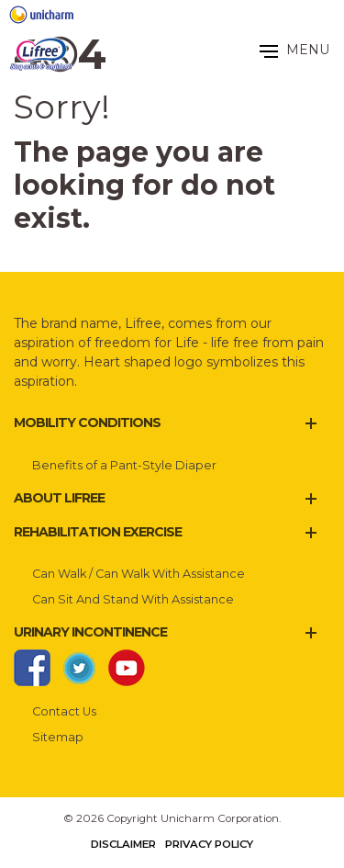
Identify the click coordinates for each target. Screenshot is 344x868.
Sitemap (58, 737)
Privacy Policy (209, 844)
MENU (294, 50)
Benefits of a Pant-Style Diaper (124, 465)
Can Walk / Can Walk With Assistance (139, 574)
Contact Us (64, 711)
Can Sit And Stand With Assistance (133, 599)
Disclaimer (123, 844)
